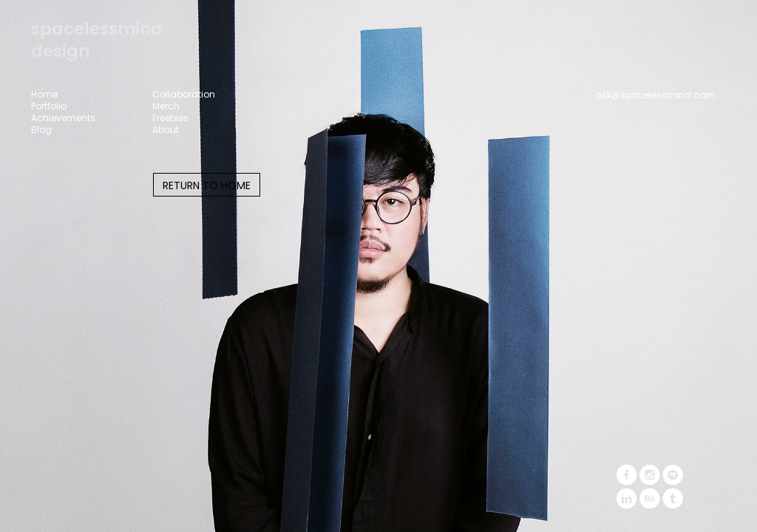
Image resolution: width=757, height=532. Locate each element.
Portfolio (49, 106)
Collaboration (184, 95)
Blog (41, 130)
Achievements (63, 118)
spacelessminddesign (97, 40)
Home (44, 95)
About (166, 130)
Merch (166, 106)
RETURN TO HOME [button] (207, 185)
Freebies (170, 118)
